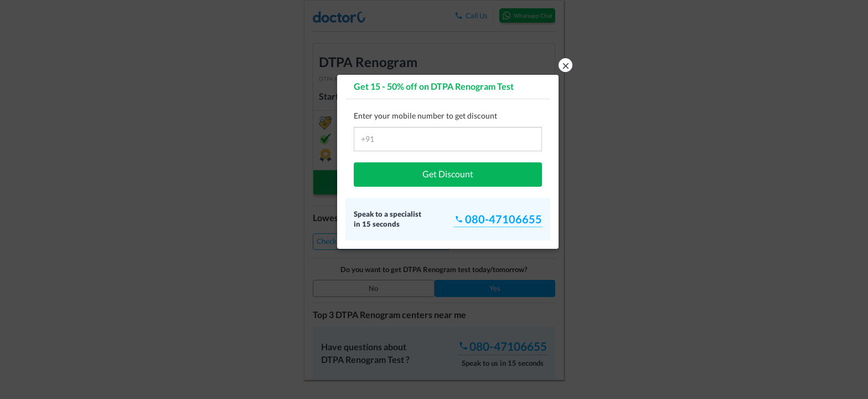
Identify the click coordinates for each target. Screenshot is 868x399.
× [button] (566, 65)
